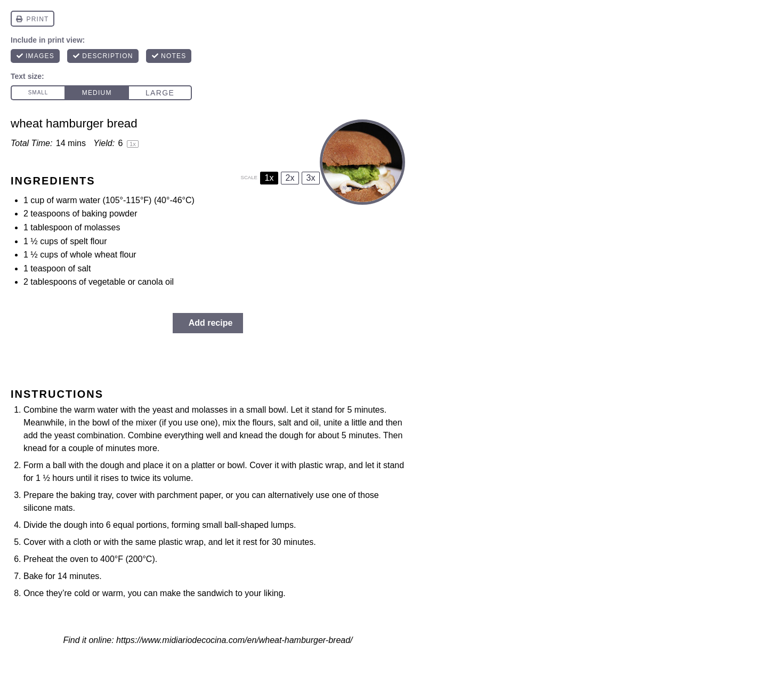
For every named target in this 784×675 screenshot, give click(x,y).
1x (269, 178)
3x (311, 178)
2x (290, 178)
